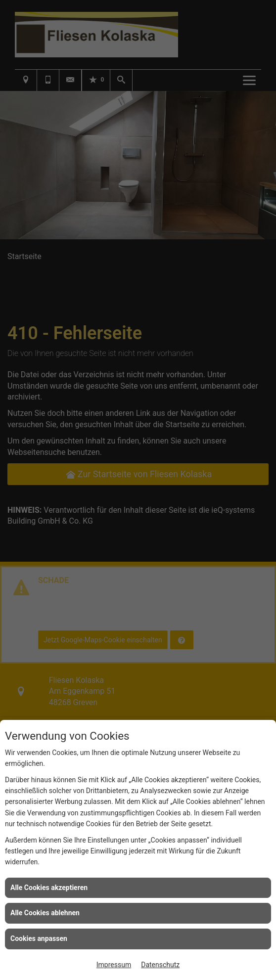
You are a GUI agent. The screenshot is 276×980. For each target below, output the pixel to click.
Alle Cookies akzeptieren (49, 888)
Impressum (114, 965)
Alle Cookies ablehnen (45, 913)
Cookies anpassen (39, 938)
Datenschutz (160, 965)
